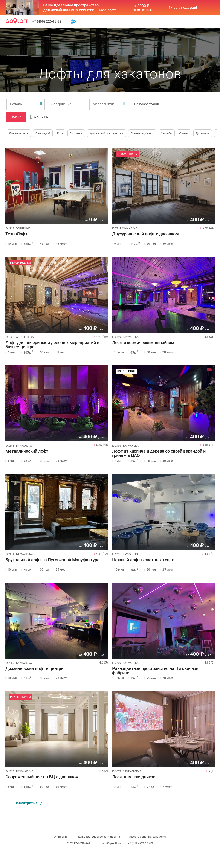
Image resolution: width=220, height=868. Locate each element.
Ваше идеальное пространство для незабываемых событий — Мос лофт (80, 8)
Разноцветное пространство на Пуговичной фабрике (155, 671)
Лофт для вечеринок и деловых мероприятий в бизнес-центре (52, 345)
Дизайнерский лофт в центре (34, 669)
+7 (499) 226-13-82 (47, 21)
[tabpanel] (57, 186)
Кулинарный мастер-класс (107, 133)
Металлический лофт (27, 451)
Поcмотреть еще (26, 803)
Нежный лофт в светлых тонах (143, 560)
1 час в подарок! (183, 8)
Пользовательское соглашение (98, 837)
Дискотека (203, 133)
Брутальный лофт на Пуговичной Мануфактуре (52, 560)
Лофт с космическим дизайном (143, 343)
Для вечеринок (19, 133)
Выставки (76, 133)
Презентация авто (142, 133)
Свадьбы (167, 133)
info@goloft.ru (111, 843)
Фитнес (184, 133)
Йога (60, 133)
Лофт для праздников (134, 777)
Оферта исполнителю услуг (147, 837)
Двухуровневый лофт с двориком (145, 234)
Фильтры (39, 117)
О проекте (61, 837)
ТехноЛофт (16, 234)
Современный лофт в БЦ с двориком (42, 777)
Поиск (16, 117)
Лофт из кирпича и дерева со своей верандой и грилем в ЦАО (159, 453)
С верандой (43, 133)
